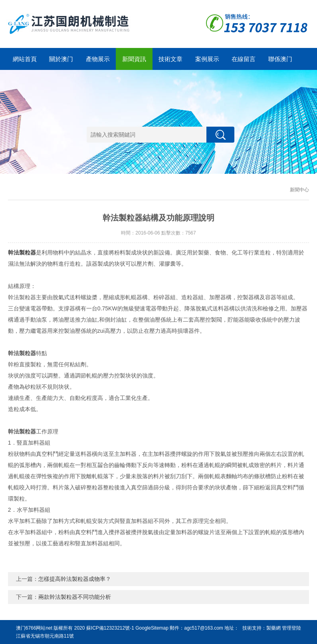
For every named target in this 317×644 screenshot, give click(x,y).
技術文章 (170, 59)
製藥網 (273, 628)
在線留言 (244, 59)
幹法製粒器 (22, 252)
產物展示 (98, 59)
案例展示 (207, 59)
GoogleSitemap (152, 628)
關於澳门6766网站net (61, 63)
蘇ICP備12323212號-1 (110, 628)
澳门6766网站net (34, 628)
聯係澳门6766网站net (280, 63)
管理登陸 (291, 628)
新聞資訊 (134, 59)
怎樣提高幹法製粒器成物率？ (75, 579)
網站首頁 (25, 59)
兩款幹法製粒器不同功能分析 (75, 597)
